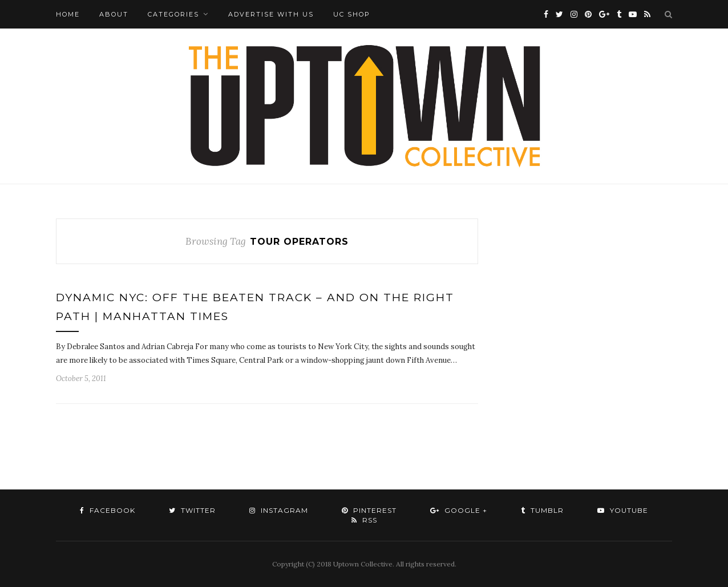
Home (68, 14)
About (114, 14)
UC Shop (352, 14)
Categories (173, 14)
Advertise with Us (271, 14)
